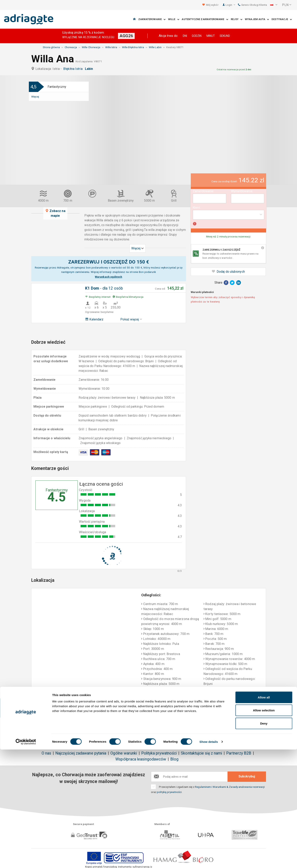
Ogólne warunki (124, 753)
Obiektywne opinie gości (241, 706)
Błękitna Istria (74, 69)
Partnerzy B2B (239, 753)
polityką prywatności (169, 792)
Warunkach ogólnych (109, 277)
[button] (274, 5)
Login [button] (230, 5)
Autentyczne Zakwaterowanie (205, 19)
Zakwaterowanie (152, 19)
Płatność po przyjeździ (194, 708)
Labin (90, 69)
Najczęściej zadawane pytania (81, 753)
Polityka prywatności (159, 753)
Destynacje (282, 19)
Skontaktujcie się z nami (201, 753)
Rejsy (237, 19)
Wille (174, 19)
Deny (264, 842)
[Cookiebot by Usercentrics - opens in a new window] (26, 860)
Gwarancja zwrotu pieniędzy (148, 708)
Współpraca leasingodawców (141, 759)
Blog (174, 759)
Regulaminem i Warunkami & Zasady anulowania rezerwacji (230, 787)
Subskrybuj (247, 776)
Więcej (35, 97)
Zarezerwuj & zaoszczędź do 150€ (55, 708)
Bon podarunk (147, 272)
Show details (209, 860)
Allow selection (264, 829)
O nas (46, 753)
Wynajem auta (257, 19)
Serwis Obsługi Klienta (252, 5)
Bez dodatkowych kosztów (102, 708)
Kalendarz (94, 319)
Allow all (264, 816)
